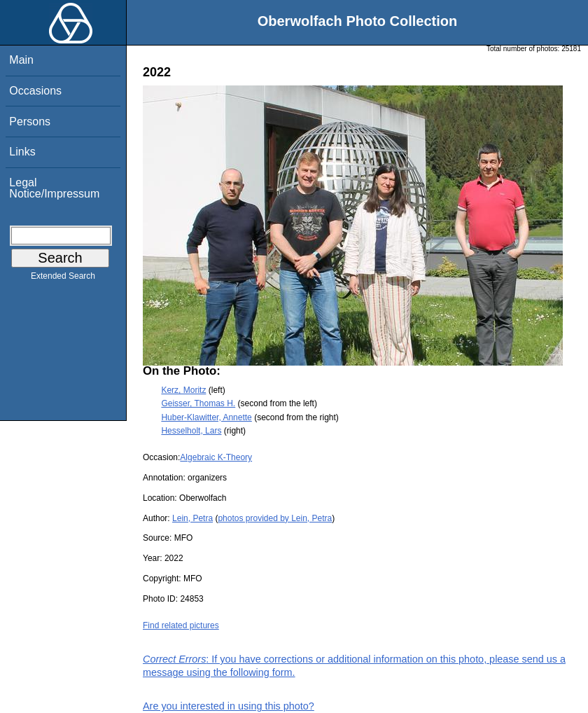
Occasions (35, 91)
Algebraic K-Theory (216, 457)
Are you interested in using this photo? (229, 706)
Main (21, 60)
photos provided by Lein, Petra (275, 518)
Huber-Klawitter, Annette (206, 417)
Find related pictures (181, 625)
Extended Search (63, 279)
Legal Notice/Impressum (54, 188)
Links (22, 152)
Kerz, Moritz (183, 390)
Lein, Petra (192, 518)
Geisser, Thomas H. (198, 403)
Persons (30, 122)
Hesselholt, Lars (191, 431)
